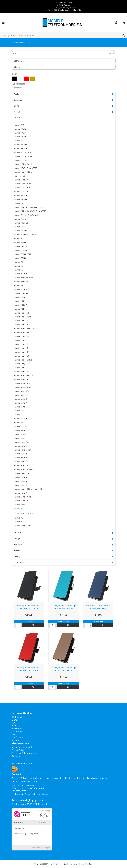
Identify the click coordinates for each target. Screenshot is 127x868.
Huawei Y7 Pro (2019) (23, 473)
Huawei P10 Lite (21, 231)
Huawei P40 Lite (21, 129)
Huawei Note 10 (21, 462)
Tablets (17, 551)
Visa (13, 734)
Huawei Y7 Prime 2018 (23, 278)
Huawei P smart (21, 219)
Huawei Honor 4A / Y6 (23, 376)
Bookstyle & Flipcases (25, 513)
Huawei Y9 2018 (21, 477)
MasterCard (17, 731)
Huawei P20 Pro (21, 195)
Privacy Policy (18, 750)
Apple (16, 94)
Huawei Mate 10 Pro (22, 383)
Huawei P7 (18, 266)
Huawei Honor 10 (21, 313)
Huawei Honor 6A (21, 352)
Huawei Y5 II (19, 301)
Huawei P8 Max (20, 250)
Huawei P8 (18, 262)
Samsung (18, 100)
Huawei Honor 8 (21, 325)
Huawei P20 (19, 203)
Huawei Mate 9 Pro (22, 391)
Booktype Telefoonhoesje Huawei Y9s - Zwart (29, 607)
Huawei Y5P (19, 522)
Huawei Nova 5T (21, 505)
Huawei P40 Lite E (21, 137)
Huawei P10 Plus (21, 223)
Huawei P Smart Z (21, 160)
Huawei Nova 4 (20, 485)
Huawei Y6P (19, 518)
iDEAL (14, 720)
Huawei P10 (19, 227)
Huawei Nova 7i (20, 493)
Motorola (18, 545)
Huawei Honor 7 (21, 344)
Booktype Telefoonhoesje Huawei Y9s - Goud (64, 669)
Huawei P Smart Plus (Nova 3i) (27, 215)
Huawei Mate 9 (20, 395)
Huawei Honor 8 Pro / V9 (24, 329)
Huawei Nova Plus (22, 442)
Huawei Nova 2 (20, 446)
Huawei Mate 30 (21, 501)
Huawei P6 (18, 270)
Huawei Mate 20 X (21, 180)
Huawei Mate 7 (20, 403)
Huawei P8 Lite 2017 (22, 254)
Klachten (16, 756)
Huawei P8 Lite (20, 258)
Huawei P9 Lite (20, 242)
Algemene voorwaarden (23, 747)
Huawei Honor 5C (21, 368)
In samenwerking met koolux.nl (81, 864)
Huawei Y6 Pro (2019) (23, 164)
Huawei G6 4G (20, 426)
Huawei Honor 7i (21, 340)
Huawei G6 (18, 422)
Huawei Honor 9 (21, 321)
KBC (14, 723)
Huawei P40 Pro (21, 133)
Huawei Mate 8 (20, 399)
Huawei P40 (19, 125)
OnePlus (17, 533)
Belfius (15, 726)
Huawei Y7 (18, 285)
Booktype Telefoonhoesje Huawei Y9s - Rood (29, 669)
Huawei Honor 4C (21, 379)
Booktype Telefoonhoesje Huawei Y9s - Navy (98, 607)
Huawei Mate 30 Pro (22, 497)
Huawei (15, 43)
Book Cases (19, 87)
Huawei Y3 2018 (21, 458)
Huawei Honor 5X (21, 372)
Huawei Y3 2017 (21, 305)
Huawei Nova (20, 438)
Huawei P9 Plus (21, 246)
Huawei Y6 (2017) (21, 293)
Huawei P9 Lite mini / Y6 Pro (26, 235)
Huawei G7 (18, 415)
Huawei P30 (19, 141)
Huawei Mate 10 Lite (22, 387)
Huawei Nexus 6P (21, 430)
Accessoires (19, 563)
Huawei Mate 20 (21, 192)
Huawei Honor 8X (21, 466)
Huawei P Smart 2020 (23, 152)
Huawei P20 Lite (21, 199)
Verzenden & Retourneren (24, 753)
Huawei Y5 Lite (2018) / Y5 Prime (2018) (30, 211)
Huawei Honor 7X (21, 336)
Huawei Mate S (20, 407)
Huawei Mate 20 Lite (22, 188)
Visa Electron (18, 737)
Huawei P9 (18, 239)
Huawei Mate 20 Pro (22, 184)
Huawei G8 (18, 411)
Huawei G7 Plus (21, 419)
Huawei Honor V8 (21, 332)
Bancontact (17, 728)
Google (17, 539)
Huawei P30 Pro (21, 149)
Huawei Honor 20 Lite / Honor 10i (28, 489)
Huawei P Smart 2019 (23, 156)
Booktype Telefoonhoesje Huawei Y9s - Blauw (64, 607)
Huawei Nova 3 (20, 434)
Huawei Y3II (19, 309)
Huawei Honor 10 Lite (23, 172)
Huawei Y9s (25, 43)
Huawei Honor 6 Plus (23, 360)
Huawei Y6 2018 (21, 289)
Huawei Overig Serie (23, 526)
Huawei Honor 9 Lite (23, 317)
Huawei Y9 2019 (21, 274)
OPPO (16, 106)
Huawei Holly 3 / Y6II (22, 364)
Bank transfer (18, 717)
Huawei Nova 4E (21, 481)
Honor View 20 (20, 176)
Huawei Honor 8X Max (23, 469)
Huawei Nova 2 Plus (22, 450)
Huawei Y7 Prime (21, 282)
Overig (17, 557)
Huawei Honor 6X (21, 356)
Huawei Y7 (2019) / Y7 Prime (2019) (28, 207)
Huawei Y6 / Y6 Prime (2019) (26, 168)
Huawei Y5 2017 (21, 297)
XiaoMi (17, 112)
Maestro (16, 740)
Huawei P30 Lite (21, 145)
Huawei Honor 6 (21, 348)
